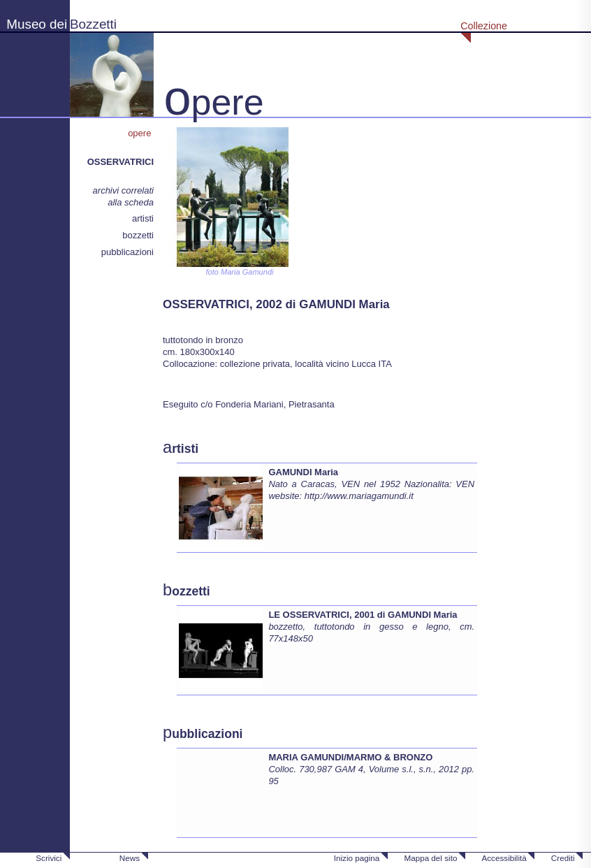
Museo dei (37, 24)
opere (141, 133)
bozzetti (138, 235)
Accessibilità (504, 858)
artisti (143, 218)
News (130, 858)
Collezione (484, 26)
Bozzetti (93, 24)
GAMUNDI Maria (303, 472)
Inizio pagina (357, 858)
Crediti (563, 858)
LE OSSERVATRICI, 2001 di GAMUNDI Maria (363, 615)
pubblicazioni (127, 252)
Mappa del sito (430, 858)
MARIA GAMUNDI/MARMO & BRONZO (350, 757)
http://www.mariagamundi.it (359, 496)
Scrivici (49, 858)
